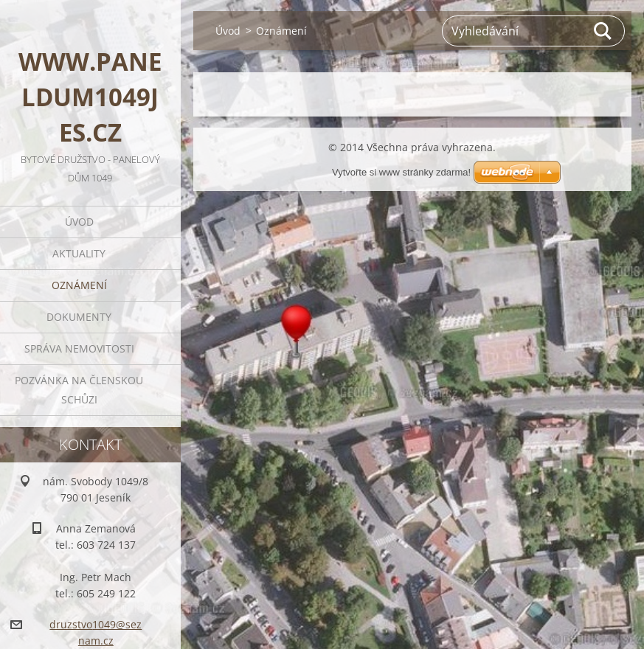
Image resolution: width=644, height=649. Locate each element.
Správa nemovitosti (81, 348)
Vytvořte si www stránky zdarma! (401, 172)
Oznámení (81, 285)
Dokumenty (81, 317)
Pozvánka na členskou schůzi (81, 390)
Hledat (603, 31)
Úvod (81, 222)
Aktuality (81, 253)
